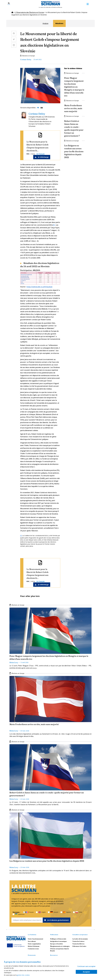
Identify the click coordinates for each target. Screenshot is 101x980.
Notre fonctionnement (35, 939)
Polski (79, 912)
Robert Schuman (34, 946)
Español (67, 912)
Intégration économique (58, 941)
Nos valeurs (32, 941)
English (42, 912)
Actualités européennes (80, 935)
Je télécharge (42, 157)
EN (42, 108)
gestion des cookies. (23, 975)
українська (20, 914)
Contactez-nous (33, 949)
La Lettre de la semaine (80, 939)
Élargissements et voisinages (60, 946)
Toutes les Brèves (78, 944)
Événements (32, 955)
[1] (54, 225)
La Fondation (32, 935)
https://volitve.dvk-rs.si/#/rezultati (39, 287)
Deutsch (54, 912)
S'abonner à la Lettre (79, 946)
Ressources (54, 955)
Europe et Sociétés (56, 944)
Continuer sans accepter (86, 966)
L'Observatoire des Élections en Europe (29, 12)
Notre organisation (34, 944)
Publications (54, 935)
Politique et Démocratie (58, 939)
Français (30, 912)
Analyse (45, 23)
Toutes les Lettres (78, 941)
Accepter (86, 972)
